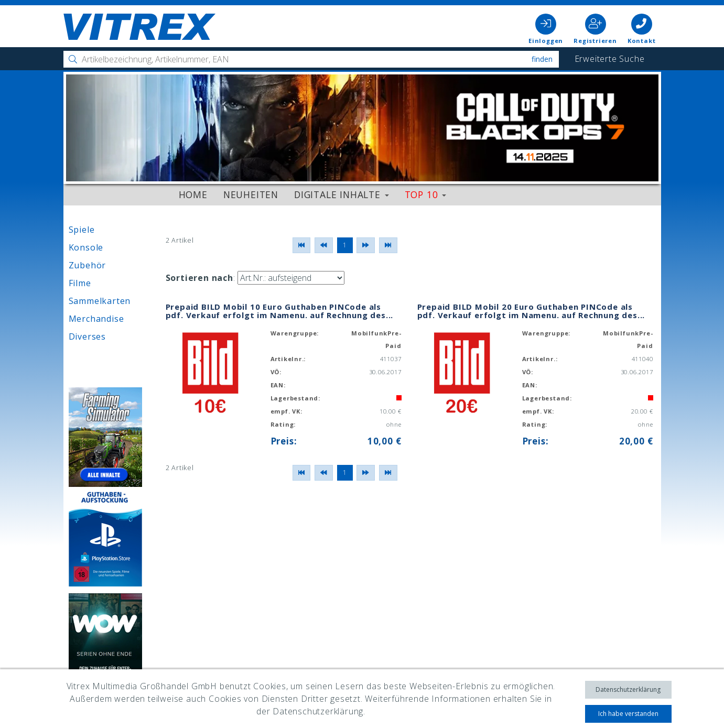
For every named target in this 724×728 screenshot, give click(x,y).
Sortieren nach (199, 278)
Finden (542, 59)
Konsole (86, 247)
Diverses (87, 336)
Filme (80, 283)
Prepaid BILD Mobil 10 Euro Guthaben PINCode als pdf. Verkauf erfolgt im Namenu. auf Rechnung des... (280, 311)
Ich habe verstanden (628, 714)
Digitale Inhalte (342, 194)
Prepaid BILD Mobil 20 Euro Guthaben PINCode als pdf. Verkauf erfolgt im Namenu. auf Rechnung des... (531, 311)
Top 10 (426, 194)
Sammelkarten (100, 301)
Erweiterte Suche (610, 59)
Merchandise (96, 319)
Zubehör (88, 265)
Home (193, 194)
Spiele (82, 230)
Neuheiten (251, 194)
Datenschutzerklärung (628, 689)
